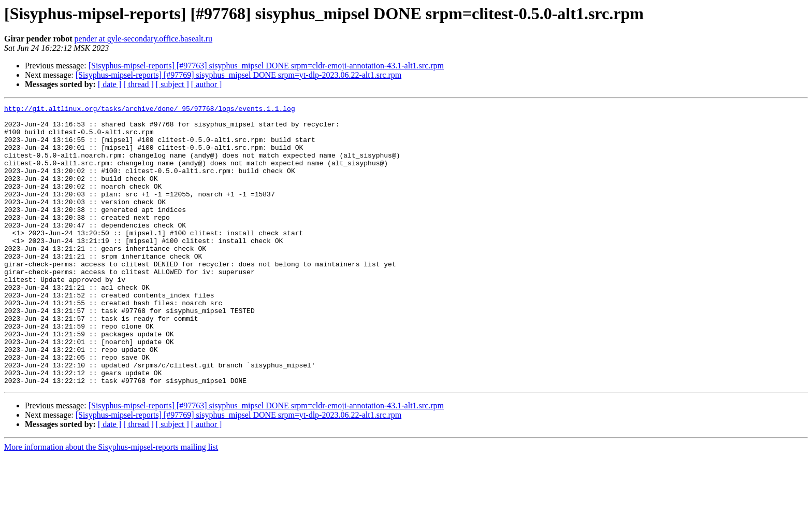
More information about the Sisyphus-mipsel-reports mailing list (111, 503)
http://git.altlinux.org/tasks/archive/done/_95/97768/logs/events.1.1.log (150, 110)
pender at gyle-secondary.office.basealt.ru (144, 39)
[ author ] (207, 84)
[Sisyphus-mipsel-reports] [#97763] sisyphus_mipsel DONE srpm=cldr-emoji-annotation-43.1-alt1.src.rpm (266, 66)
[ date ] (110, 84)
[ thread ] (139, 84)
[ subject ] (172, 84)
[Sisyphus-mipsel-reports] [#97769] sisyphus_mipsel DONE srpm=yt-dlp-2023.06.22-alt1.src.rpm (238, 75)
